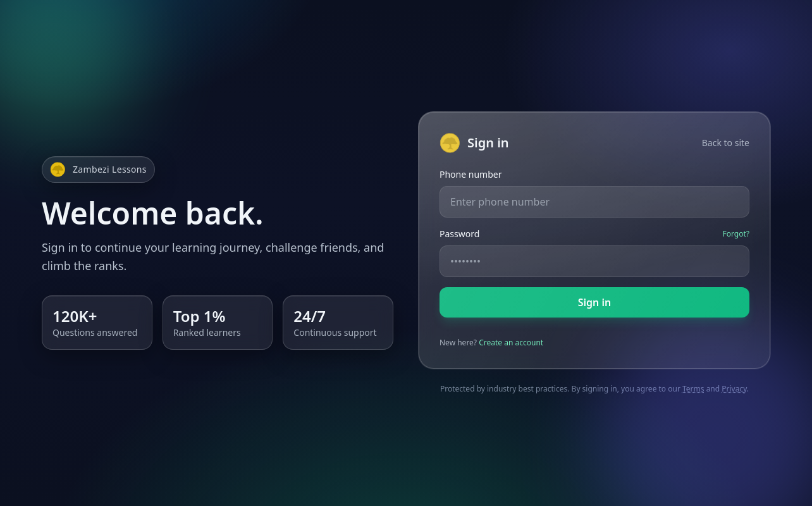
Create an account (511, 342)
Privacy (734, 389)
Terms (693, 389)
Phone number (471, 174)
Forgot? (736, 234)
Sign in (594, 302)
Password (459, 234)
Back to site (726, 143)
